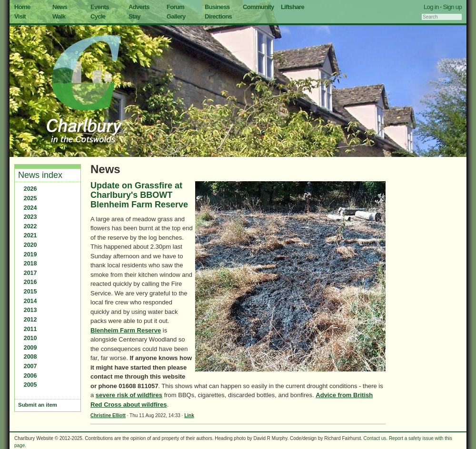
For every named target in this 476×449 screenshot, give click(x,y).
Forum (175, 7)
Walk (59, 16)
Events (100, 7)
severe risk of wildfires (129, 395)
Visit (20, 16)
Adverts (139, 7)
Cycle (98, 16)
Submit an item (38, 405)
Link (189, 415)
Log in (431, 7)
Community (258, 7)
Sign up (452, 7)
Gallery (176, 16)
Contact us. (376, 438)
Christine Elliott (108, 415)
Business (217, 7)
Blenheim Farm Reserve (126, 330)
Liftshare (293, 7)
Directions (218, 16)
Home (22, 7)
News (60, 7)
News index (40, 175)
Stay (134, 16)
